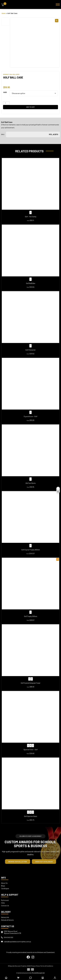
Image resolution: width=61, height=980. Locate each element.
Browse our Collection (18, 862)
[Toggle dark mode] (58, 490)
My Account (5, 900)
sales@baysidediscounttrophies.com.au (17, 942)
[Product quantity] (6, 103)
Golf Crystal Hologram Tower (31, 683)
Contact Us (5, 906)
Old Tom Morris (31, 483)
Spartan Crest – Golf (31, 750)
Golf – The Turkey (31, 217)
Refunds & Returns (7, 920)
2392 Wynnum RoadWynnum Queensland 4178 (12, 932)
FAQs (3, 903)
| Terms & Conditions (47, 966)
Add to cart (31, 107)
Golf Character (30, 350)
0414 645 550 (8, 937)
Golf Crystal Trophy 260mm (31, 550)
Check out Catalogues (44, 862)
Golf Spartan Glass (30, 816)
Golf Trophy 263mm (31, 616)
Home (4, 13)
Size (5, 92)
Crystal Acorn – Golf (30, 416)
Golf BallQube (31, 283)
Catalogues (5, 888)
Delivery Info (5, 917)
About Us (4, 883)
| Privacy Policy (35, 966)
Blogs (3, 886)
